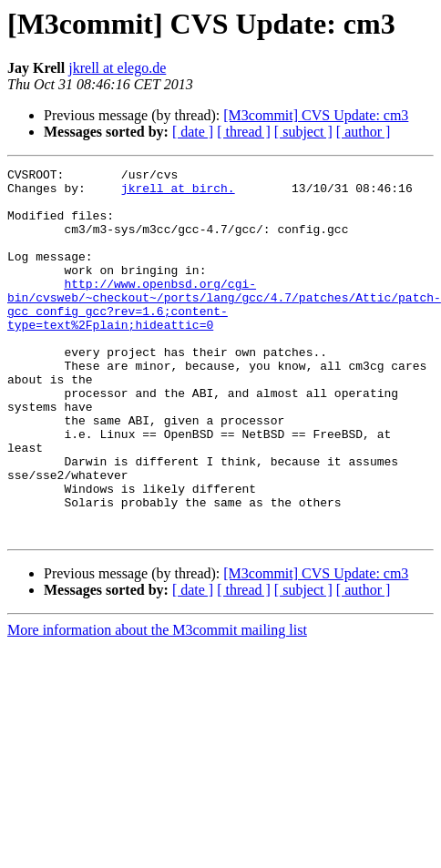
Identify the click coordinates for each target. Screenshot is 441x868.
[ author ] (364, 132)
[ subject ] (303, 132)
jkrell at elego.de (117, 68)
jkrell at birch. (178, 193)
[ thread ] (244, 132)
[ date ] (193, 132)
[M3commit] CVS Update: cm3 (316, 115)
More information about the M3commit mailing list (157, 671)
